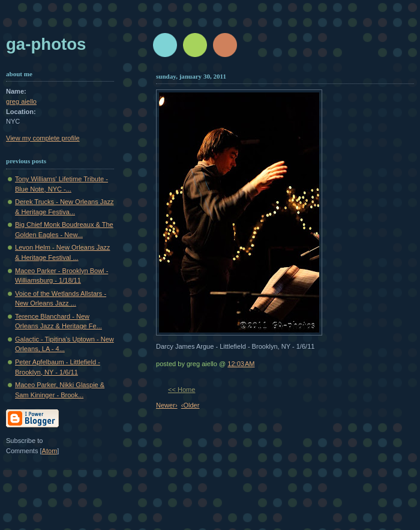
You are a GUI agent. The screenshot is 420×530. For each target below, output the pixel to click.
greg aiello (21, 101)
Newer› (167, 405)
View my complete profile (43, 138)
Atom (50, 451)
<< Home (181, 390)
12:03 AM (241, 364)
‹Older (190, 405)
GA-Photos (46, 44)
